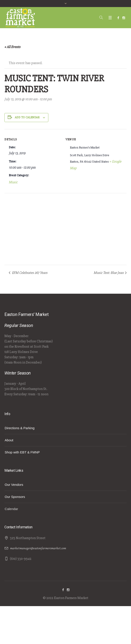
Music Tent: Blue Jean (109, 273)
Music (13, 182)
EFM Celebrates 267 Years (29, 273)
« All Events (12, 47)
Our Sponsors (15, 497)
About (9, 440)
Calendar (11, 509)
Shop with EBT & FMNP (22, 452)
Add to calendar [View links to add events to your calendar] (27, 117)
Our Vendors (14, 485)
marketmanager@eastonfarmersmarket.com (38, 548)
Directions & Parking (20, 428)
